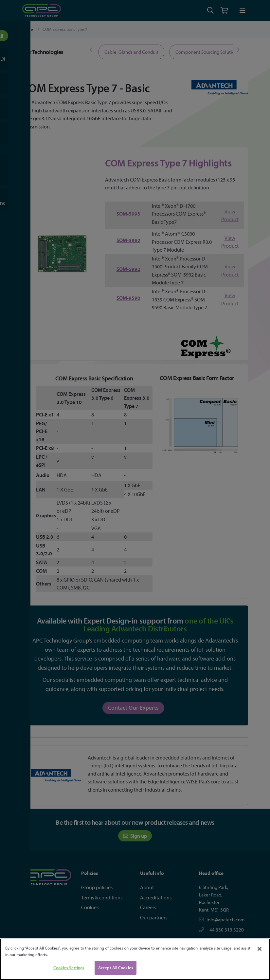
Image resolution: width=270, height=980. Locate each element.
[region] (135, 959)
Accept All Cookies (116, 968)
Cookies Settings (69, 968)
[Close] (260, 949)
